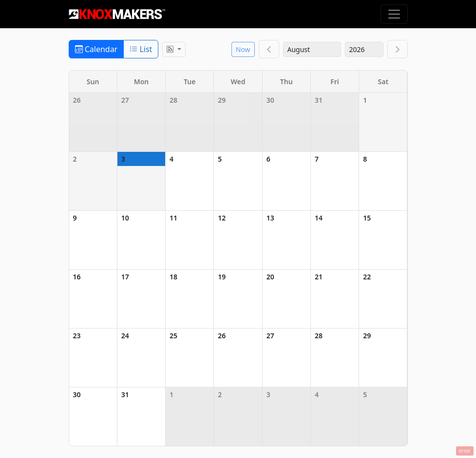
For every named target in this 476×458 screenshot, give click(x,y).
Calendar (96, 49)
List (141, 49)
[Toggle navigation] (394, 14)
